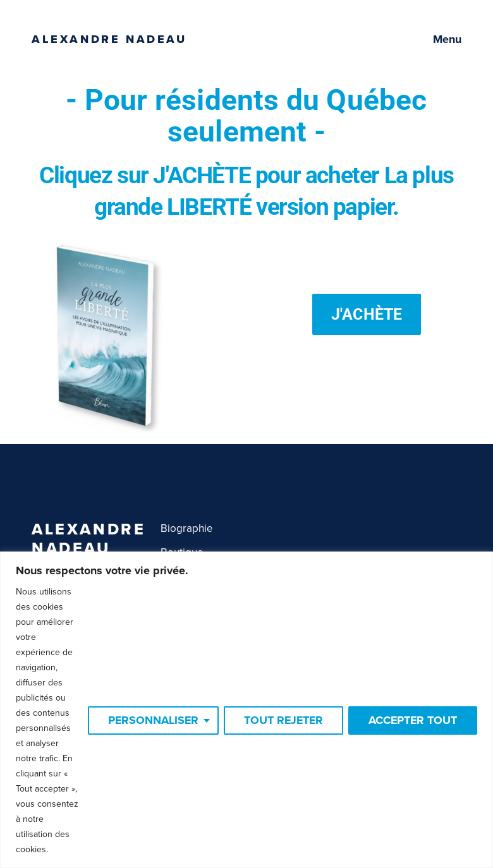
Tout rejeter (281, 713)
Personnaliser (149, 713)
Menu (447, 39)
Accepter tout (412, 713)
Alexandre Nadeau (109, 39)
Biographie (187, 528)
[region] (246, 702)
